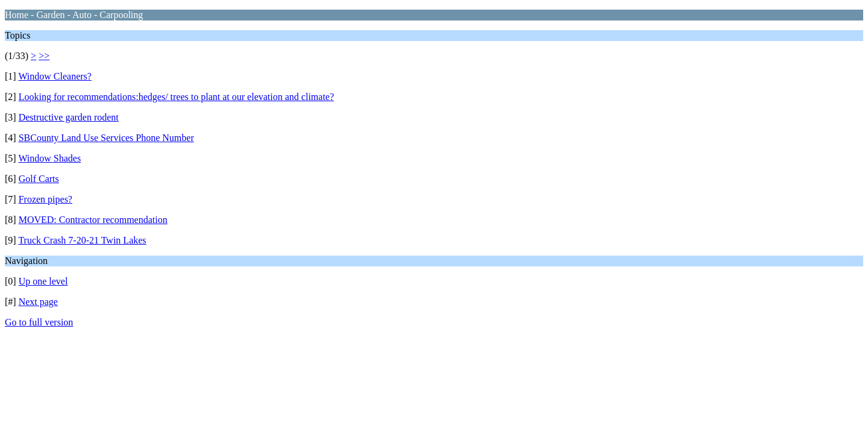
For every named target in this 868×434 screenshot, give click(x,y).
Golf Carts (39, 179)
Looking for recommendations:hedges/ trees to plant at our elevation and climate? (176, 97)
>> (44, 56)
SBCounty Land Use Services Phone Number (106, 138)
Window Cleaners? (55, 76)
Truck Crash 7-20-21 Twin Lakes (82, 240)
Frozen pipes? (46, 199)
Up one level (43, 281)
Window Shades (49, 158)
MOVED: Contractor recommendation (93, 220)
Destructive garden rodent (69, 117)
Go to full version (39, 322)
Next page (38, 302)
